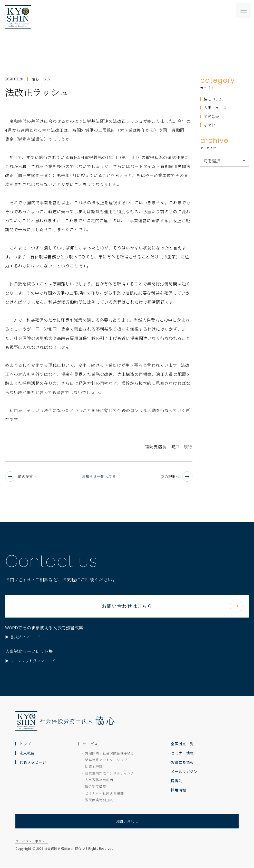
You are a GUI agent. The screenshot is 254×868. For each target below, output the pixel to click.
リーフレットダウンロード (33, 677)
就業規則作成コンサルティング (110, 774)
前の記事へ (21, 477)
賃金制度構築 (96, 787)
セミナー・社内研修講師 (104, 794)
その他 (210, 125)
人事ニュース (215, 108)
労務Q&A (212, 116)
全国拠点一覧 (182, 744)
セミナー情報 (182, 754)
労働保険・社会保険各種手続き (110, 754)
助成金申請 (94, 767)
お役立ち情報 (182, 763)
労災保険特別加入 (99, 801)
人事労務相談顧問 (99, 781)
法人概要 (27, 754)
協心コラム (213, 99)
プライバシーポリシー (32, 842)
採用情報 (178, 791)
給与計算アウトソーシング (106, 760)
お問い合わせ (127, 822)
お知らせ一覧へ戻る (99, 476)
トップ (25, 744)
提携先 (177, 781)
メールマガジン (184, 772)
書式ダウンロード (25, 653)
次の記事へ (177, 477)
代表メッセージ (33, 763)
